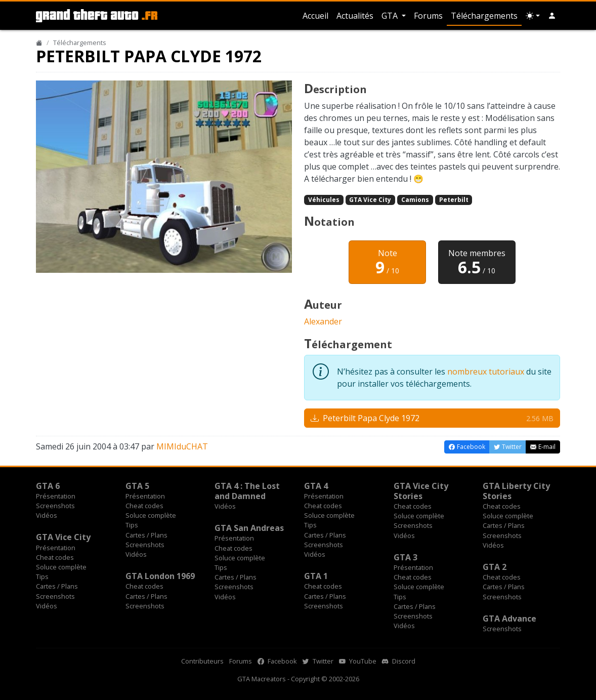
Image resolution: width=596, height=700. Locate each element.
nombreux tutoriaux (486, 372)
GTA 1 (316, 576)
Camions (415, 200)
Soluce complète (151, 515)
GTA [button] (391, 16)
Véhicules (324, 200)
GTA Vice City (370, 200)
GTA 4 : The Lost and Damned (247, 491)
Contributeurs (202, 661)
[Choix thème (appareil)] (533, 16)
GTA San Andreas (249, 528)
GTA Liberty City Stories (516, 491)
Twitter (318, 661)
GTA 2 (495, 567)
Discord (399, 661)
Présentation (56, 496)
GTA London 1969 (160, 576)
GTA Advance (509, 619)
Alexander (323, 321)
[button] (552, 16)
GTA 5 (137, 486)
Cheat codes (144, 506)
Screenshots (55, 506)
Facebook (277, 661)
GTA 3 (406, 557)
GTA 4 (316, 486)
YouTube (358, 661)
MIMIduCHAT (182, 446)
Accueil (315, 16)
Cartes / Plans (146, 535)
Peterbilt (454, 200)
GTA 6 (48, 486)
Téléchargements (484, 16)
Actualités (355, 16)
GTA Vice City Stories (421, 491)
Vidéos (47, 515)
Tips (132, 525)
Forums (428, 16)
